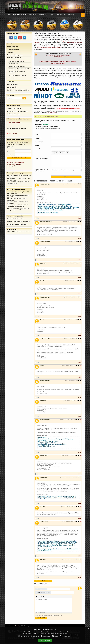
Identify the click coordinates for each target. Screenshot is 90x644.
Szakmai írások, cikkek (14, 109)
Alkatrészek (11, 82)
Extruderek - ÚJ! (12, 87)
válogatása (37, 43)
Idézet (80, 218)
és (74, 43)
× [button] (88, 629)
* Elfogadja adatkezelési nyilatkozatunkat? (41, 170)
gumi (59, 41)
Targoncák (11, 52)
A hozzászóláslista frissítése (44, 581)
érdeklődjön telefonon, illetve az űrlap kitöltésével (60, 107)
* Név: (36, 135)
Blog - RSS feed (13, 134)
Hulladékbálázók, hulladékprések (17, 66)
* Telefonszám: (39, 142)
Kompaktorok (12, 78)
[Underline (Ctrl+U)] (67, 153)
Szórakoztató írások (13, 114)
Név (39, 589)
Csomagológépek (13, 85)
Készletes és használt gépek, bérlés (18, 90)
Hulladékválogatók (13, 64)
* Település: (38, 149)
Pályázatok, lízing (43, 15)
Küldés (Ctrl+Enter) (41, 618)
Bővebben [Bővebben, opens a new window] (65, 633)
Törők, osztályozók (13, 49)
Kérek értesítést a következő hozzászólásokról (49, 615)
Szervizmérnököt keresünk (15, 219)
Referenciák (33, 15)
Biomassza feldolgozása (15, 55)
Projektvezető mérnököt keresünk (17, 224)
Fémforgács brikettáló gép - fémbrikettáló (19, 69)
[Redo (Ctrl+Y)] (57, 153)
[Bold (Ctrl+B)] (60, 153)
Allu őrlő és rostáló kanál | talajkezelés (18, 75)
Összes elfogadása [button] (45, 640)
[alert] (45, 636)
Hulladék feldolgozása (14, 58)
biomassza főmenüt (52, 113)
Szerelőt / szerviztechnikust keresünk (19, 222)
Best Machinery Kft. (15, 122)
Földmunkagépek (12, 47)
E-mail (43, 592)
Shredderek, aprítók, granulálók (16, 61)
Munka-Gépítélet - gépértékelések (17, 111)
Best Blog (72, 15)
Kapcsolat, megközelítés (20, 15)
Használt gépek (62, 15)
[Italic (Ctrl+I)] (64, 153)
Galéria (53, 15)
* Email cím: (38, 138)
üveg (62, 41)
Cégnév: (37, 145)
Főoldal (9, 15)
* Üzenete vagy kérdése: (41, 159)
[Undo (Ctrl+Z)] (53, 153)
